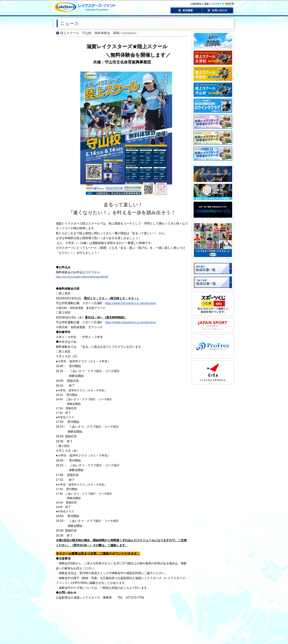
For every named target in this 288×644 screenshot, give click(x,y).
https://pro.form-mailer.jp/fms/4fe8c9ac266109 (82, 277)
